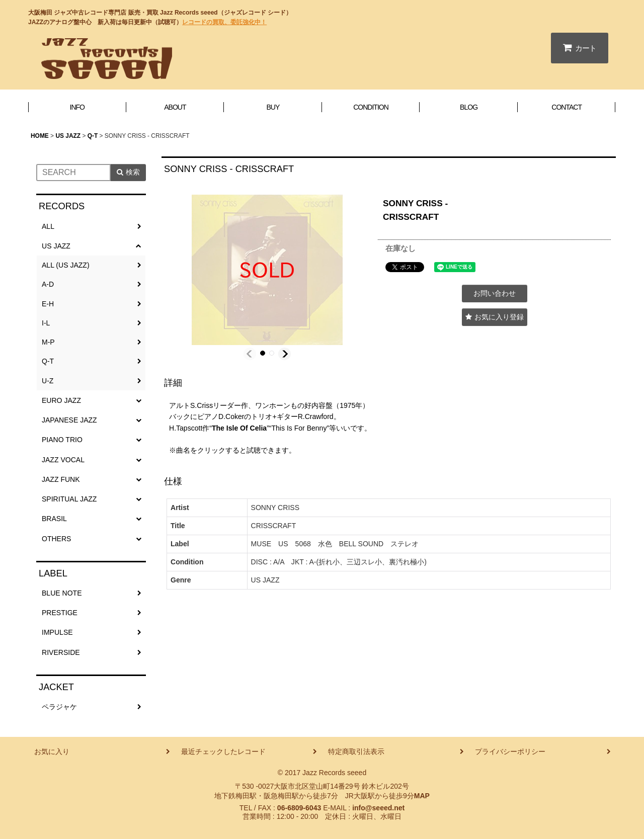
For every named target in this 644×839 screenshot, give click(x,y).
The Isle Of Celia (239, 428)
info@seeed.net (378, 808)
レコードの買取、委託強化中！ (224, 22)
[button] (250, 354)
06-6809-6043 (299, 808)
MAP (422, 796)
